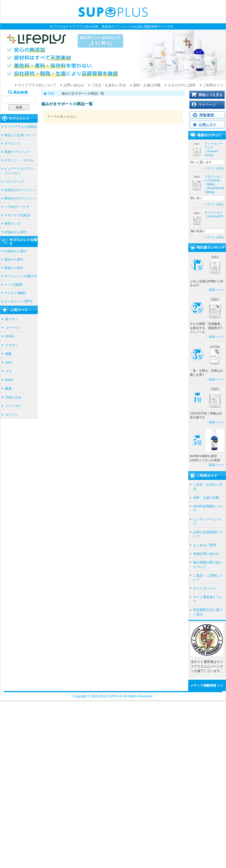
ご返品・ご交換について (208, 577)
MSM (9, 380)
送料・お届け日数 (146, 85)
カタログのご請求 (181, 85)
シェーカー (13, 406)
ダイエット (12, 143)
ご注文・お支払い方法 (108, 85)
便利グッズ (12, 224)
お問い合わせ (73, 85)
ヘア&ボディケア (17, 207)
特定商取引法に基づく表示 (208, 612)
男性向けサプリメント (21, 198)
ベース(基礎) (13, 285)
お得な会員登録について (208, 534)
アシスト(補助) (15, 293)
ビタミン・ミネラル (19, 160)
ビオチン (12, 345)
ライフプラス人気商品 (21, 127)
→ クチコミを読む (213, 168)
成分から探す (14, 259)
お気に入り (207, 125)
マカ (8, 371)
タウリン (12, 415)
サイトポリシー (205, 588)
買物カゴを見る (211, 95)
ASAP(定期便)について (208, 508)
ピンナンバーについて (208, 521)
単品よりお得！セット (21, 135)
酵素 (8, 389)
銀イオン (12, 319)
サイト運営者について (208, 599)
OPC (9, 363)
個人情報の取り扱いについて (208, 564)
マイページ (207, 105)
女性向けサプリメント (21, 190)
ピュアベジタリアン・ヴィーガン (21, 171)
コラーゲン (13, 328)
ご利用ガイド (212, 85)
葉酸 (8, 354)
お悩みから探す (16, 232)
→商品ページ (215, 290)
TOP (51, 94)
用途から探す (14, 268)
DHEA (10, 336)
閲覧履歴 (207, 115)
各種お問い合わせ (206, 554)
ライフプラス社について (36, 85)
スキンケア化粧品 (17, 215)
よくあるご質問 (205, 545)
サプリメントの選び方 (21, 276)
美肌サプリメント (17, 152)
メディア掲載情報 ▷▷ (207, 685)
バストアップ (14, 182)
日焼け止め (13, 397)
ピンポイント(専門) (18, 301)
